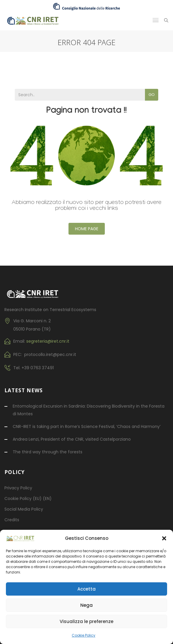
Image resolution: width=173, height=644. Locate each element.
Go (152, 95)
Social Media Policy (24, 509)
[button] (164, 538)
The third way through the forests (48, 452)
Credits (12, 520)
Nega (86, 605)
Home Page (87, 229)
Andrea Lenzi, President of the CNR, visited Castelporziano (72, 439)
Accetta (86, 589)
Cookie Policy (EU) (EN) (28, 498)
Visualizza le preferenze (86, 621)
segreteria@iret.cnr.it (48, 341)
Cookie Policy (84, 635)
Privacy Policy (18, 488)
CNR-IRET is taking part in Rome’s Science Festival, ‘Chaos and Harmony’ (87, 426)
